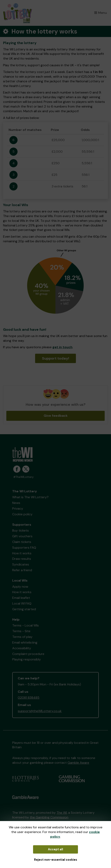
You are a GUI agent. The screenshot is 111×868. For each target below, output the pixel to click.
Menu (101, 13)
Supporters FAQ (24, 548)
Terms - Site (21, 631)
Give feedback (56, 416)
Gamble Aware (78, 763)
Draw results (22, 559)
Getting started (24, 609)
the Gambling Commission (49, 817)
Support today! (56, 358)
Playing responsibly (27, 659)
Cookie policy (22, 514)
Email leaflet (21, 598)
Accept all (55, 849)
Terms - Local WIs (26, 625)
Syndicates (21, 564)
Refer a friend (22, 570)
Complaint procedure (28, 654)
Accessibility (22, 648)
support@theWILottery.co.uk (40, 711)
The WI (62, 813)
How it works (22, 553)
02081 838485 (29, 698)
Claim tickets (22, 542)
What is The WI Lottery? (30, 497)
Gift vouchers (22, 536)
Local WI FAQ (22, 603)
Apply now (20, 587)
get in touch (62, 347)
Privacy (18, 509)
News (16, 503)
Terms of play (22, 637)
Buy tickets (21, 530)
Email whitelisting (25, 642)
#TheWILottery (23, 477)
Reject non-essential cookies (56, 860)
